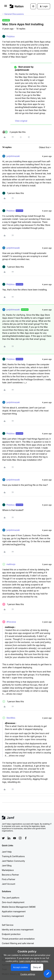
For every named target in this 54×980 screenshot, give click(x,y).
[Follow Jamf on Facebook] (26, 838)
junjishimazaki (13, 156)
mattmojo (11, 564)
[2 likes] (14, 132)
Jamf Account (8, 884)
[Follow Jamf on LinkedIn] (9, 838)
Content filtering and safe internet (18, 943)
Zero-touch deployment (13, 902)
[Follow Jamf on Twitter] (3, 838)
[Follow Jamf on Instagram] (20, 838)
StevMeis (11, 718)
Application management (14, 911)
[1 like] (13, 193)
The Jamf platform (11, 898)
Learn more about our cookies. (34, 961)
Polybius (11, 36)
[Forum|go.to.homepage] (16, 6)
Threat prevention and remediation (18, 939)
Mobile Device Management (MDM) (19, 907)
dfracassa (11, 622)
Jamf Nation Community (13, 861)
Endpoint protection (11, 934)
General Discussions (14, 14)
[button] (6, 7)
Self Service (8, 925)
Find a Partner (9, 879)
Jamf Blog (7, 866)
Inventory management (13, 916)
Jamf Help (7, 852)
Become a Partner (10, 875)
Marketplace (8, 870)
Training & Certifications (13, 856)
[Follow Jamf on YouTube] (15, 838)
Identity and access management (18, 930)
